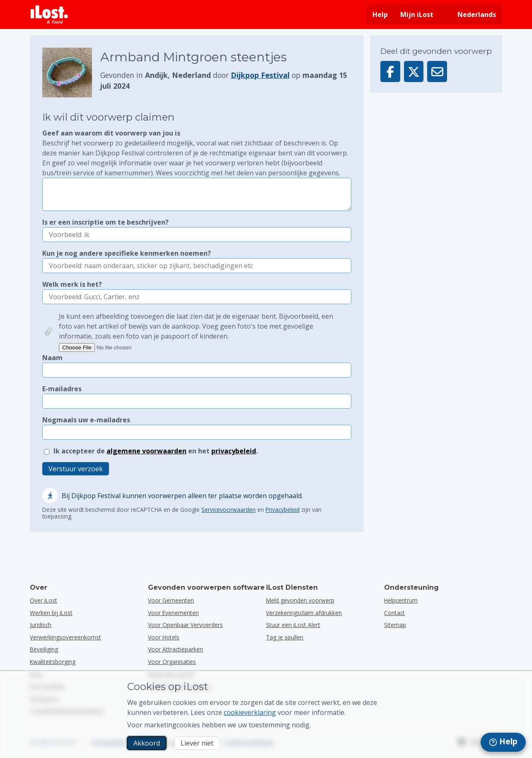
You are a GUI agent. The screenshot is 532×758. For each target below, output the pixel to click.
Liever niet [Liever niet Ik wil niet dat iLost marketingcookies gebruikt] (197, 743)
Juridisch (41, 625)
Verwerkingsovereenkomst (65, 637)
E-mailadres (62, 389)
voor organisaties (172, 662)
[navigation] (503, 742)
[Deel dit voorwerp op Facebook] (390, 71)
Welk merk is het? (72, 284)
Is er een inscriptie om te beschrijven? (105, 222)
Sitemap (395, 625)
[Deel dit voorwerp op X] (414, 71)
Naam (52, 358)
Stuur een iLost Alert (293, 625)
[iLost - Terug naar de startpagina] (49, 15)
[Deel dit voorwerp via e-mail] (437, 71)
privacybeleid (234, 451)
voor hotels (164, 637)
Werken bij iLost (51, 613)
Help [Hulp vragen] (380, 15)
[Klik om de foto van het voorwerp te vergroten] (71, 73)
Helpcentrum (401, 600)
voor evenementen (173, 613)
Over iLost (44, 600)
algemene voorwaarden (146, 451)
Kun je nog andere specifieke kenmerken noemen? (127, 253)
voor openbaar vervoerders (185, 625)
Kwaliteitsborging (53, 662)
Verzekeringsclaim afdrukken (304, 613)
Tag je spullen (285, 637)
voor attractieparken (175, 649)
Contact (394, 613)
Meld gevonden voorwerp (300, 600)
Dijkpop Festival (260, 75)
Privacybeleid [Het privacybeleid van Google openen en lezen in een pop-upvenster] (283, 510)
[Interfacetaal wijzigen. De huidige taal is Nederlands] (471, 15)
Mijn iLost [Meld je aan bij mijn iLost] (417, 15)
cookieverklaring (250, 712)
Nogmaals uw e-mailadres (86, 420)
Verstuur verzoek (76, 469)
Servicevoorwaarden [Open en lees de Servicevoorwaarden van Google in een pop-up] (229, 510)
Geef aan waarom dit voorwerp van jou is (197, 153)
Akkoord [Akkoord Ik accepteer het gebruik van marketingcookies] (147, 743)
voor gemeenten (171, 600)
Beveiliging (44, 649)
